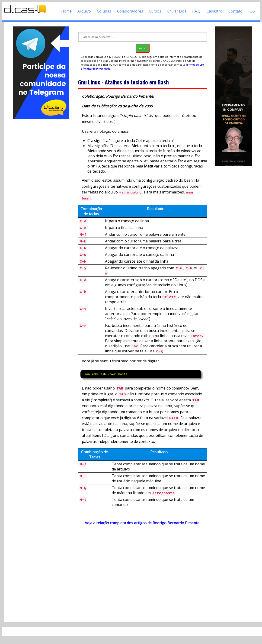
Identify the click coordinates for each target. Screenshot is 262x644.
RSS (252, 11)
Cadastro (214, 11)
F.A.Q (196, 11)
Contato (235, 11)
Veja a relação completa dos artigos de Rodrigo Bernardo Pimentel (143, 523)
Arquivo (84, 11)
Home (66, 11)
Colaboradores (130, 11)
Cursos (155, 11)
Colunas (104, 11)
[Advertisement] (41, 190)
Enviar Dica (177, 11)
